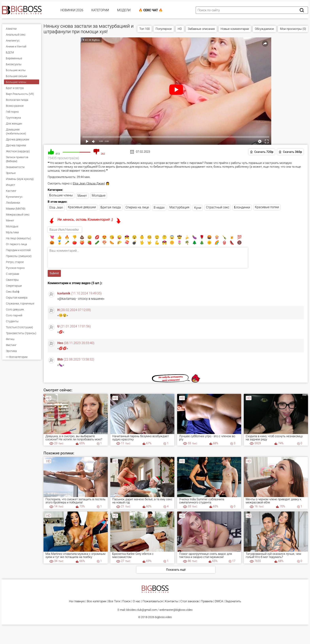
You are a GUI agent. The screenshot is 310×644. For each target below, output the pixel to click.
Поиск (126, 601)
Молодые (99, 195)
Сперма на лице (137, 207)
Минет (82, 196)
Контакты (172, 601)
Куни (198, 208)
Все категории (97, 601)
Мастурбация (179, 207)
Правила (207, 601)
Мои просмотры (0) (293, 29)
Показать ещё (176, 570)
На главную (77, 601)
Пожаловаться (153, 601)
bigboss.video (163, 617)
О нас (137, 601)
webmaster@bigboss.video (176, 610)
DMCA (219, 601)
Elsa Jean (56, 208)
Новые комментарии (235, 29)
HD (180, 29)
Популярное (164, 29)
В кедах (159, 208)
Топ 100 (145, 29)
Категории (100, 10)
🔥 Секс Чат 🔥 (151, 10)
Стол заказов (189, 601)
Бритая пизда (111, 207)
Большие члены (61, 195)
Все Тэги (114, 601)
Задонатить (233, 601)
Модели (124, 10)
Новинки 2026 (72, 10)
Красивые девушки (82, 207)
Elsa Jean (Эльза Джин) (89, 183)
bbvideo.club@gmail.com (142, 610)
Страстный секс (218, 207)
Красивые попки (267, 207)
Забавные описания (201, 29)
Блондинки (242, 207)
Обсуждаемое (264, 29)
